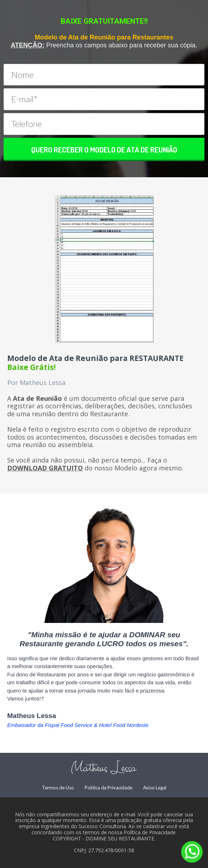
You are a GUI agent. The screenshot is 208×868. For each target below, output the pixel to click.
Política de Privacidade (108, 788)
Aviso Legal (155, 788)
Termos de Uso (58, 788)
